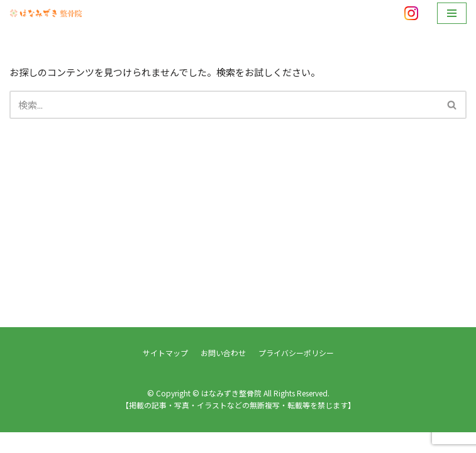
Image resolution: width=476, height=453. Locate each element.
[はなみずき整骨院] (47, 13)
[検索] (224, 105)
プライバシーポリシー (296, 373)
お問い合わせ (223, 373)
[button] (452, 105)
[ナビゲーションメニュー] (452, 13)
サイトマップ (165, 373)
